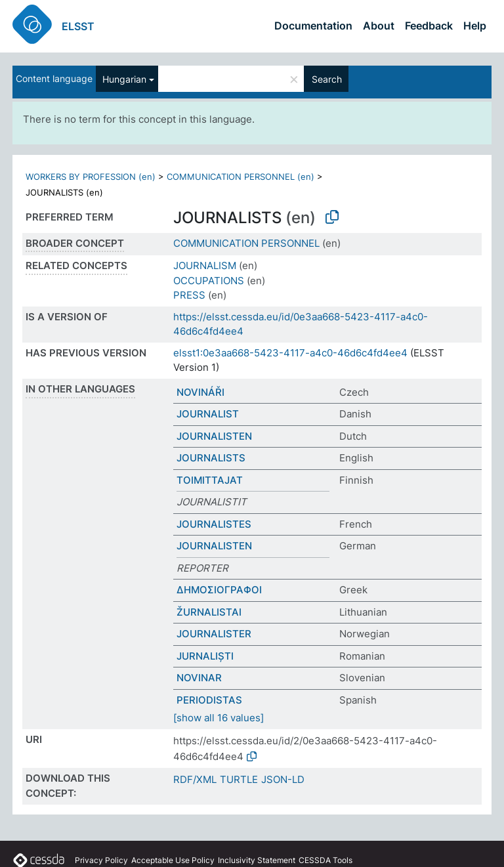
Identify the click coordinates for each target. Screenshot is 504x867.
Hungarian (124, 79)
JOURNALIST (208, 414)
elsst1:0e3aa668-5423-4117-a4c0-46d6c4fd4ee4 (290, 353)
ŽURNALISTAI (209, 612)
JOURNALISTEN (214, 436)
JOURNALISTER (214, 634)
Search (327, 79)
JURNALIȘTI (205, 656)
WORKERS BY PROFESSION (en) (91, 177)
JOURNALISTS (211, 458)
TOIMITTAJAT (210, 480)
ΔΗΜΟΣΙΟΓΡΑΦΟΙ (219, 590)
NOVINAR (199, 678)
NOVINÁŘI (200, 392)
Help (475, 26)
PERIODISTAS (209, 700)
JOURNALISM (205, 265)
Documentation (313, 26)
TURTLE (239, 779)
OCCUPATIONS (209, 281)
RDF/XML (195, 779)
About (379, 26)
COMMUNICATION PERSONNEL (246, 243)
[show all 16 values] (219, 718)
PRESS (189, 295)
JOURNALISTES (214, 524)
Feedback (429, 26)
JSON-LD (283, 779)
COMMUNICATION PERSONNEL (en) (241, 177)
